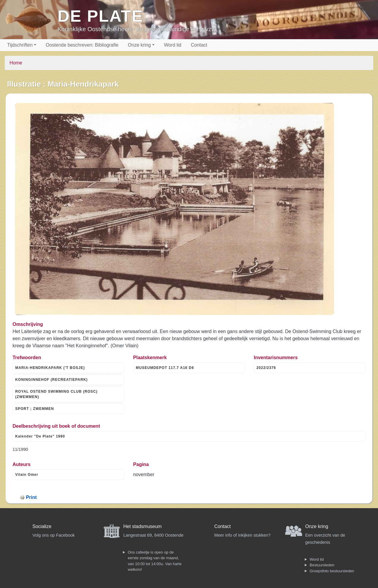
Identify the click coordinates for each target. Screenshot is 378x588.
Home (16, 63)
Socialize (42, 526)
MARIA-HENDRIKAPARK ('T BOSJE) (50, 368)
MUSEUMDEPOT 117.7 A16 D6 (165, 368)
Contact (199, 45)
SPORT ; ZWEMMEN (34, 409)
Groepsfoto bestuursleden (332, 571)
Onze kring (139, 45)
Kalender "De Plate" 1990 (40, 436)
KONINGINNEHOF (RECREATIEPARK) (51, 380)
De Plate (100, 16)
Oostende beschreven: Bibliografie (82, 45)
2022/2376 (266, 368)
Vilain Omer (27, 475)
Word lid (173, 45)
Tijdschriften (20, 45)
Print (31, 497)
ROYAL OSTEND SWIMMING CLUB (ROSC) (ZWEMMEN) (56, 394)
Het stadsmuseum (142, 526)
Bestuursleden (322, 565)
